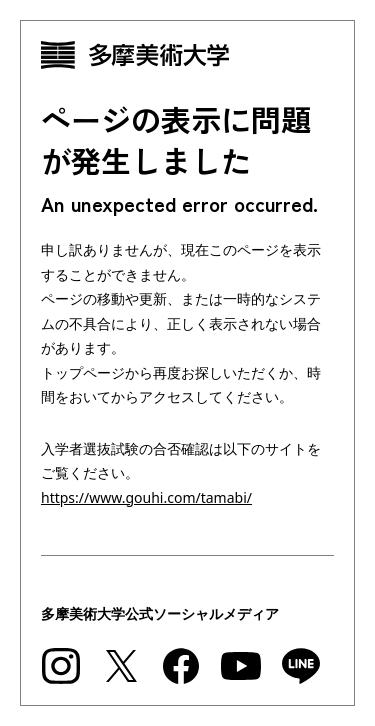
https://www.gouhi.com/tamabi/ (146, 497)
